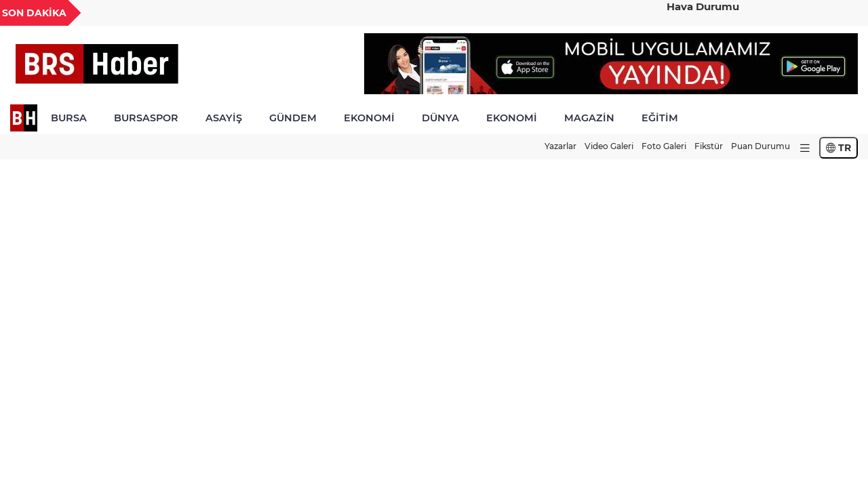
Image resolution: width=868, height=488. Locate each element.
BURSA (69, 118)
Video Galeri (609, 146)
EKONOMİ (369, 118)
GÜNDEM (293, 118)
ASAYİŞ (224, 118)
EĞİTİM (660, 118)
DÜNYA (440, 118)
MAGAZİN (589, 118)
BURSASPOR (146, 118)
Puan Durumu (761, 146)
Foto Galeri (664, 146)
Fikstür (709, 146)
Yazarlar (560, 146)
